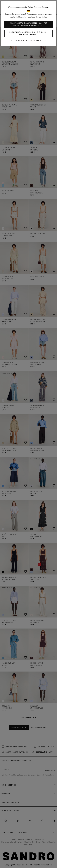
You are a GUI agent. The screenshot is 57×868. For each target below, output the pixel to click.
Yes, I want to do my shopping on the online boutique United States (29, 24)
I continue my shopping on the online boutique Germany (29, 33)
